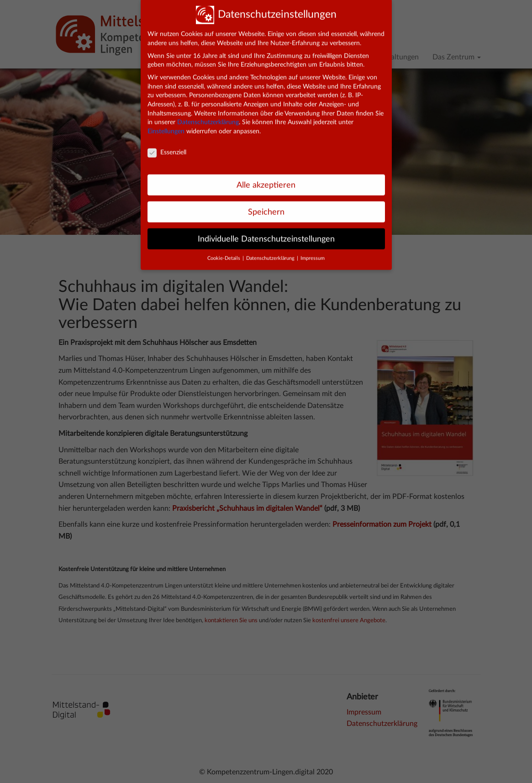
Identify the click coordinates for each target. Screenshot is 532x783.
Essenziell (167, 146)
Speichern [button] (266, 205)
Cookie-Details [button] (224, 252)
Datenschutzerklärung (208, 116)
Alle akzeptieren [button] (266, 178)
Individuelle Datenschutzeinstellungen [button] (266, 232)
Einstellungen (166, 125)
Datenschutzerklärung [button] (271, 252)
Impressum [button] (313, 252)
